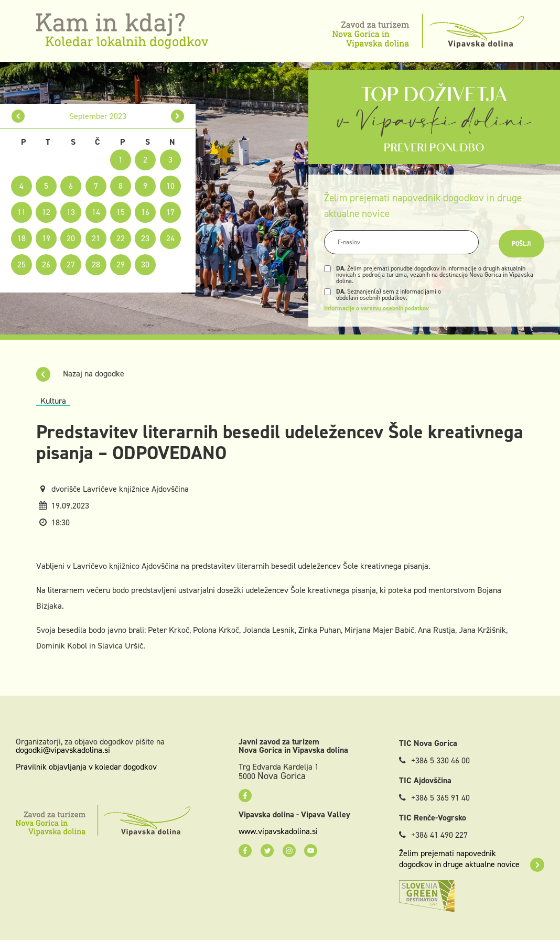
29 (121, 264)
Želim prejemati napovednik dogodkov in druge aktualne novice (472, 859)
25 (21, 264)
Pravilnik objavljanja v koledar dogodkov (86, 767)
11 (21, 212)
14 (96, 212)
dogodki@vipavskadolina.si (63, 750)
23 (145, 238)
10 (170, 186)
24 (170, 238)
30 (145, 264)
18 (21, 238)
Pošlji (521, 244)
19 (46, 238)
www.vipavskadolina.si (278, 831)
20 (71, 238)
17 (170, 212)
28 (96, 264)
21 (96, 238)
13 (71, 212)
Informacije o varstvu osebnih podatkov (376, 308)
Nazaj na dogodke (80, 374)
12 (46, 212)
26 (46, 264)
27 (71, 264)
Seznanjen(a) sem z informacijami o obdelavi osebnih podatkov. (389, 295)
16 (145, 212)
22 (121, 238)
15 (121, 212)
